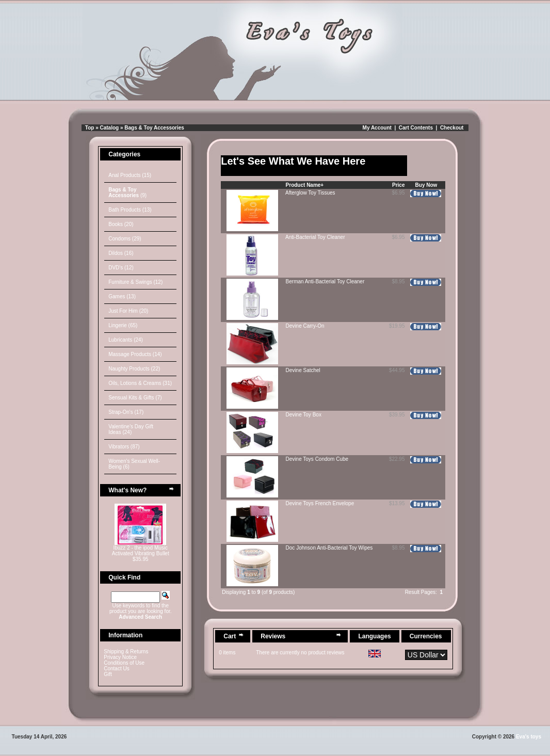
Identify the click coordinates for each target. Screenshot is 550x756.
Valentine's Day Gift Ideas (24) (131, 429)
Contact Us (116, 669)
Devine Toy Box (304, 415)
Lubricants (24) (126, 340)
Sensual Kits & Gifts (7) (135, 398)
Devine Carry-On (305, 326)
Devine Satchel (303, 370)
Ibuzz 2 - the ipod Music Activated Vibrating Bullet (141, 551)
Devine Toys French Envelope (320, 503)
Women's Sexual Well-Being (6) (134, 464)
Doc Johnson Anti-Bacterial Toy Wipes (329, 548)
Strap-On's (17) (126, 412)
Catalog (110, 128)
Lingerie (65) (123, 325)
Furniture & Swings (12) (135, 282)
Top (90, 128)
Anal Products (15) (130, 175)
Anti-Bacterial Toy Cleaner (315, 237)
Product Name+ (305, 185)
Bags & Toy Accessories (154, 128)
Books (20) (121, 224)
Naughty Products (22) (134, 369)
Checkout (452, 128)
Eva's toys (529, 737)
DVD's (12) (121, 268)
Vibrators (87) (124, 447)
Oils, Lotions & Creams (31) (140, 383)
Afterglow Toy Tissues (310, 193)
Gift (108, 674)
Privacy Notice (120, 657)
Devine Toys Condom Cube (317, 459)
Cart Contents (416, 128)
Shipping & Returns (126, 652)
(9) (127, 192)
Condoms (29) (125, 239)
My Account (377, 128)
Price (398, 185)
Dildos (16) (121, 253)
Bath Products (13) (130, 210)
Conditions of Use (124, 663)
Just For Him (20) (128, 311)
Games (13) (122, 296)
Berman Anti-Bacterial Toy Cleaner (325, 282)
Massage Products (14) (135, 354)
